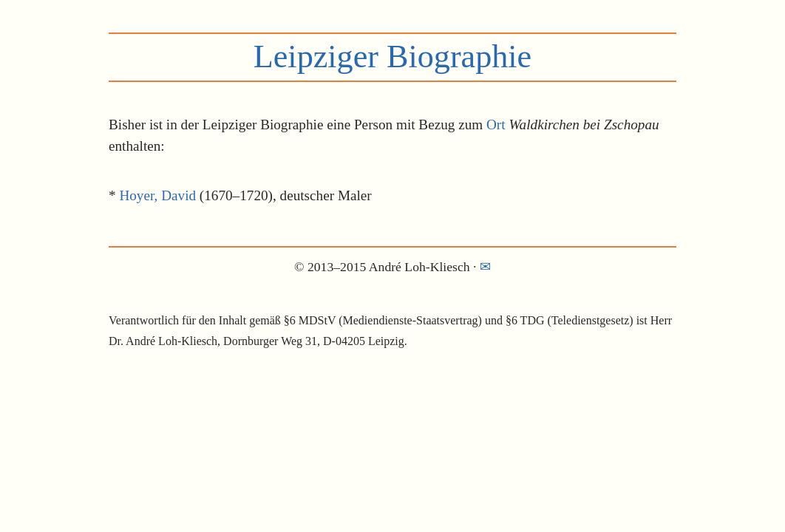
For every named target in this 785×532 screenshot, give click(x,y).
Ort (496, 125)
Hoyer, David (157, 195)
